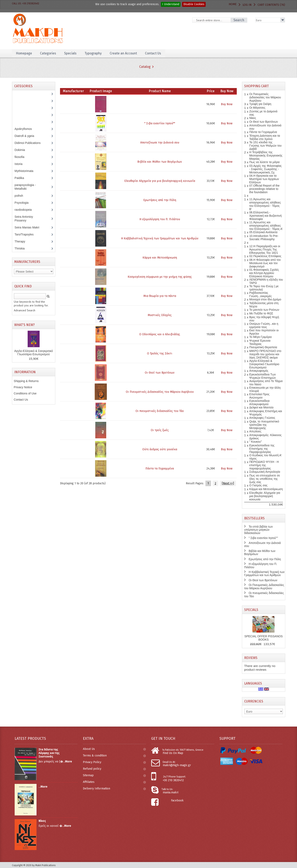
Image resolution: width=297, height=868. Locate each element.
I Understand (171, 4)
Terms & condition (114, 756)
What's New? (24, 325)
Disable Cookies (194, 4)
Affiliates (114, 782)
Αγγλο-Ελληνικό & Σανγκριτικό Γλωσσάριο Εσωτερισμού (34, 353)
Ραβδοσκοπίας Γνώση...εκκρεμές (260, 294)
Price (211, 91)
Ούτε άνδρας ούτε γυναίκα (160, 449)
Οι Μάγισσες (257, 108)
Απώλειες (255, 431)
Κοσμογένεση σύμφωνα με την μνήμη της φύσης (160, 277)
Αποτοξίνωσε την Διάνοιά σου (160, 143)
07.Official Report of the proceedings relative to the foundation (264, 189)
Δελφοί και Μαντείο (261, 407)
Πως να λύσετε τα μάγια (264, 162)
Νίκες (253, 118)
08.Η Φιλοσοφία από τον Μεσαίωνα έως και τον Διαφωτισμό (265, 263)
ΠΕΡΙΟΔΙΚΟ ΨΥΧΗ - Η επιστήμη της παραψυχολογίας (264, 465)
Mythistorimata (26, 171)
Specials (71, 53)
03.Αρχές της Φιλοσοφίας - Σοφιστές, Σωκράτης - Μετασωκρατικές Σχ (265, 169)
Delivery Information (114, 789)
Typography (94, 53)
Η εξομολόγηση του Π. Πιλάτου (160, 219)
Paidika (22, 178)
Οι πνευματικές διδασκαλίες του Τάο (160, 411)
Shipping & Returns (26, 381)
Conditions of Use (25, 393)
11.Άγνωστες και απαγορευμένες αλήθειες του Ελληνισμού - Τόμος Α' (266, 226)
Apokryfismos (26, 129)
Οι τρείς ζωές (160, 430)
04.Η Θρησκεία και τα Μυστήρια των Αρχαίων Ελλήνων (264, 179)
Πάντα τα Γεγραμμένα (160, 469)
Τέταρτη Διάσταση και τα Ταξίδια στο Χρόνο (265, 137)
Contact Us (155, 53)
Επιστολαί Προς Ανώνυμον (259, 396)
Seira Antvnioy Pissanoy (24, 219)
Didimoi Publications (30, 143)
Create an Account (125, 53)
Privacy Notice (23, 387)
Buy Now (227, 104)
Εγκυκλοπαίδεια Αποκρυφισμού (259, 402)
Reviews (251, 658)
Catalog (145, 67)
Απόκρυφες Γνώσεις (262, 418)
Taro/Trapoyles (26, 234)
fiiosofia (22, 157)
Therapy (22, 241)
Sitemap (114, 775)
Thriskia (23, 248)
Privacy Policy (114, 762)
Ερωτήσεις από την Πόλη (160, 200)
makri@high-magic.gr (177, 765)
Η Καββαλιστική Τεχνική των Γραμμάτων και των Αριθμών (160, 238)
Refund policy (114, 769)
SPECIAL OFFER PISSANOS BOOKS (263, 638)
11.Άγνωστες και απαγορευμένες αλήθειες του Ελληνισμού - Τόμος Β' (265, 204)
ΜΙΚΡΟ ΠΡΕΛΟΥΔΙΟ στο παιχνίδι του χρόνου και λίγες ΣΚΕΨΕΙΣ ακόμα (265, 354)
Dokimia (22, 150)
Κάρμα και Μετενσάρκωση (160, 258)
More (68, 762)
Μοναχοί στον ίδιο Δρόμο (265, 299)
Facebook (177, 800)
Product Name (160, 91)
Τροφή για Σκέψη (260, 104)
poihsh (21, 196)
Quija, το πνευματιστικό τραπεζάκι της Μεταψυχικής (264, 425)
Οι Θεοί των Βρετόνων (160, 373)
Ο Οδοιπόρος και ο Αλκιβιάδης (160, 334)
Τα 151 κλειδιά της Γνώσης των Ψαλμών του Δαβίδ (265, 146)
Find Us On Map (173, 753)
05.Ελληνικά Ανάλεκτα (263, 232)
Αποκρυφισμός (259, 371)
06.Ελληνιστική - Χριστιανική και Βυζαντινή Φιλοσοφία (265, 216)
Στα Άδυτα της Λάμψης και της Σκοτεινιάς (49, 753)
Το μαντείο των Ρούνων (264, 310)
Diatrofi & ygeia (27, 136)
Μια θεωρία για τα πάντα (160, 296)
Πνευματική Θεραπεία (263, 347)
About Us (114, 749)
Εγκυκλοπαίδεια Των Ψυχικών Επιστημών (262, 376)
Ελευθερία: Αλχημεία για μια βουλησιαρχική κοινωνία (160, 181)
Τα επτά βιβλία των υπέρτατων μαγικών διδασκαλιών (259, 530)
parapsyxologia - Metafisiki (25, 187)
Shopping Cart (256, 86)
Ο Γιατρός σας (258, 485)
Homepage (24, 53)
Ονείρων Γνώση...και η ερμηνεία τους (264, 325)
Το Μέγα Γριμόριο (260, 337)
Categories (49, 53)
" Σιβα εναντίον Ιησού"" (160, 123)
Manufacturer (73, 91)
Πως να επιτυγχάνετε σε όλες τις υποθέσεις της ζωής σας (265, 479)
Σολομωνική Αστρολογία (265, 472)
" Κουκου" (255, 442)
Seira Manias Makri (29, 227)
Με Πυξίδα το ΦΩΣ (261, 313)
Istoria (21, 164)
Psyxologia (25, 203)
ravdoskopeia (25, 210)
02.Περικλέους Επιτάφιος (265, 256)
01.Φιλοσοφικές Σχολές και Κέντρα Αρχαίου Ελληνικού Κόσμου (264, 273)
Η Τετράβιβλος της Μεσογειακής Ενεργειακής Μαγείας (266, 155)
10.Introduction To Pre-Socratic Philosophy (264, 238)
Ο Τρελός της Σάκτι (160, 353)
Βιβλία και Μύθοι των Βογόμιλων (160, 162)
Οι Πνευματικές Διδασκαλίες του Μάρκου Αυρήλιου (160, 392)
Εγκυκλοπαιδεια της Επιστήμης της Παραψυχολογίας (262, 449)
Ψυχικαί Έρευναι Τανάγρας (260, 342)
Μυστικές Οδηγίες (160, 315)
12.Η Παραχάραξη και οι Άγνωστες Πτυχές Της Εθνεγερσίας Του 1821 (265, 249)
